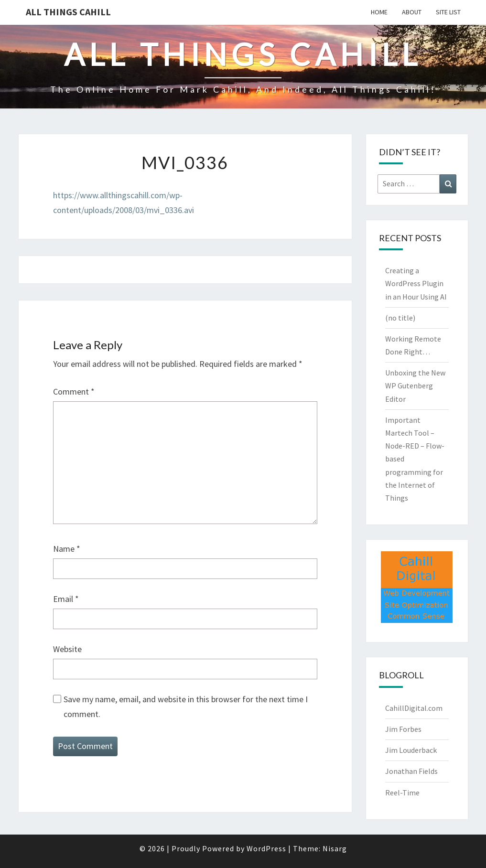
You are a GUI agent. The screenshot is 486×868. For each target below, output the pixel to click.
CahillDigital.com (414, 708)
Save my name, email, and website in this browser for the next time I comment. (186, 707)
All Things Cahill (68, 12)
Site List (448, 12)
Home (379, 12)
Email (66, 599)
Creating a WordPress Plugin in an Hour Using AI (416, 283)
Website (67, 649)
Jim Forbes (403, 729)
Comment (74, 391)
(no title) (400, 318)
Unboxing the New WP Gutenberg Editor (415, 386)
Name (67, 549)
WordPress (266, 848)
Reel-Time (402, 793)
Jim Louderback (411, 750)
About (412, 12)
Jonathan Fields (411, 771)
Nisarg (335, 848)
